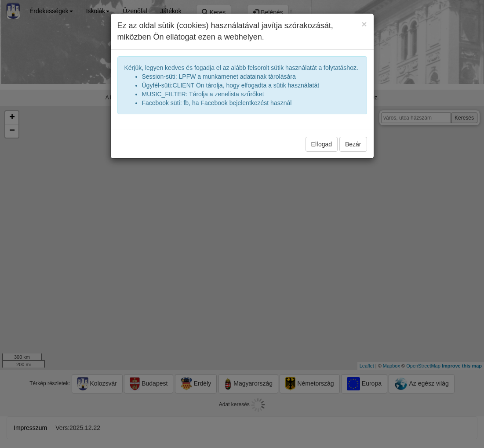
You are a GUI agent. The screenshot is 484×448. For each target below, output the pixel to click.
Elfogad (322, 144)
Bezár (353, 144)
